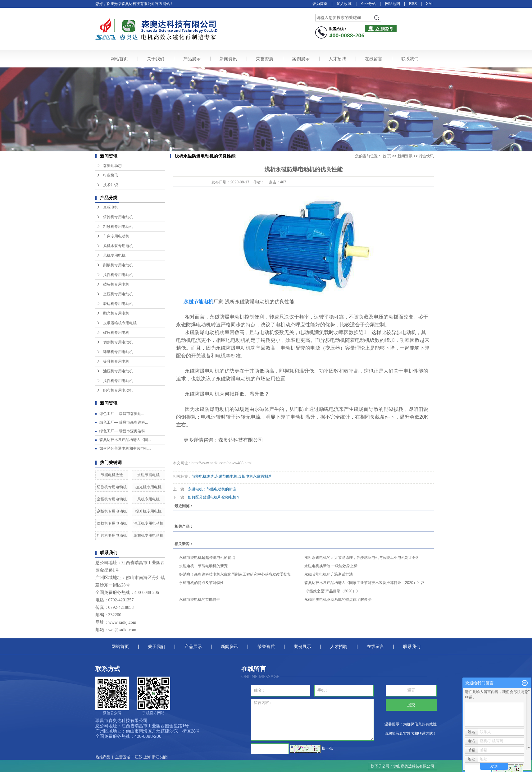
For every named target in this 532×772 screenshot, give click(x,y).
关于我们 (156, 59)
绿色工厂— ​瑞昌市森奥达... (122, 414)
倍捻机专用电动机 (118, 217)
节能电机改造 (112, 475)
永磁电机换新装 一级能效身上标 (331, 566)
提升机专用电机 (116, 361)
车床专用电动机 (116, 236)
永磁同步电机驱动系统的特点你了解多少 (338, 600)
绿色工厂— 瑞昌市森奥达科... (124, 422)
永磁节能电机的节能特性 (200, 600)
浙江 (156, 757)
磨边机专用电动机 (118, 304)
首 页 (387, 156)
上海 (147, 757)
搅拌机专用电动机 (118, 275)
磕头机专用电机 (116, 284)
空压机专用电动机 (118, 294)
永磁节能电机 (148, 475)
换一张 (327, 748)
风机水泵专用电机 (118, 246)
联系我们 (410, 59)
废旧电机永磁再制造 (255, 476)
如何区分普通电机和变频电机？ (214, 497)
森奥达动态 (112, 166)
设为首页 (320, 4)
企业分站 (368, 4)
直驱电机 (111, 207)
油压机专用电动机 (118, 371)
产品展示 (192, 59)
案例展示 (301, 59)
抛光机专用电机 (116, 313)
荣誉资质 (265, 59)
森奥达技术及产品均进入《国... (125, 440)
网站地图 (393, 4)
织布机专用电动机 (118, 390)
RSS (413, 4)
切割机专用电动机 (118, 342)
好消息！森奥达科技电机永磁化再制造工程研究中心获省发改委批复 (235, 574)
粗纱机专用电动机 (118, 227)
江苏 (139, 757)
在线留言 (374, 59)
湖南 (164, 757)
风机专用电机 (114, 255)
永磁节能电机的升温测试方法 (329, 574)
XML (430, 4)
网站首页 (119, 59)
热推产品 (103, 757)
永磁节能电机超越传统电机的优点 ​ (208, 558)
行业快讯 (111, 175)
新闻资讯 (228, 59)
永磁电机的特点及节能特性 (202, 583)
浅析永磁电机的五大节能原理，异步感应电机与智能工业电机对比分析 (362, 558)
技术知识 (111, 185)
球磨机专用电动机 (118, 352)
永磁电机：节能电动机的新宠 (212, 489)
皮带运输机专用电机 (120, 323)
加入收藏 (344, 4)
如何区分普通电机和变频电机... (125, 448)
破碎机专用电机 (116, 333)
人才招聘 (337, 59)
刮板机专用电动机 (118, 265)
